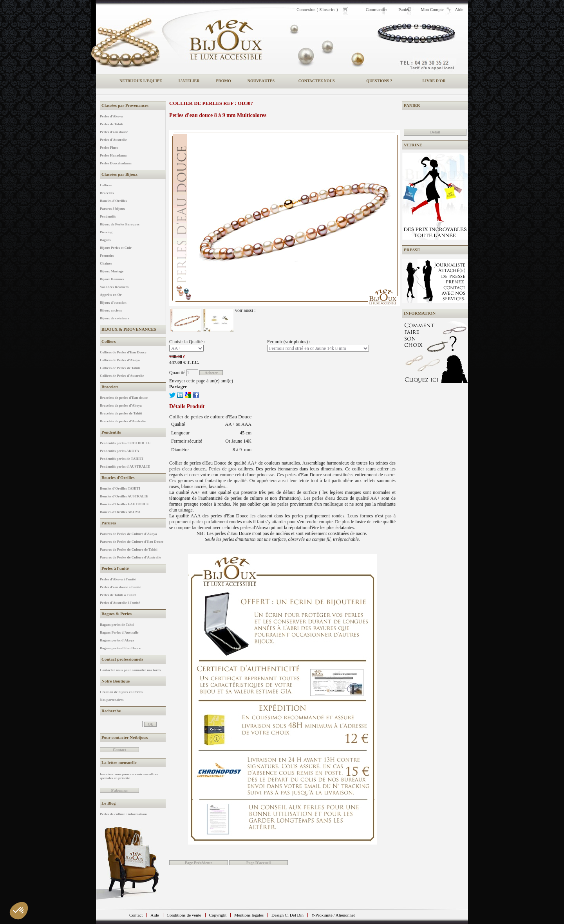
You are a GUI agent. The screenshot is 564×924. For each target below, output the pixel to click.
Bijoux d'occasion (113, 303)
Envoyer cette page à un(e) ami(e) (201, 381)
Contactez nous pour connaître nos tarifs (130, 670)
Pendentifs (108, 216)
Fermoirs (107, 256)
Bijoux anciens (111, 310)
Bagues (105, 240)
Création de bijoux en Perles (121, 692)
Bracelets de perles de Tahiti (121, 413)
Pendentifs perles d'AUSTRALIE (125, 467)
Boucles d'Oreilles (113, 201)
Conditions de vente (184, 915)
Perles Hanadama (113, 155)
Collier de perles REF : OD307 (211, 103)
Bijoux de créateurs (115, 318)
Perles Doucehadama (116, 163)
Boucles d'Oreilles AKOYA (120, 512)
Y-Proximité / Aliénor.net (333, 915)
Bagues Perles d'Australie (119, 632)
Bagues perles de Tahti (117, 625)
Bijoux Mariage (112, 271)
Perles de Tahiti (112, 124)
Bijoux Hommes (112, 279)
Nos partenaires (112, 700)
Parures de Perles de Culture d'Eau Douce (132, 542)
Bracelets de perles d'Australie (123, 421)
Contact (136, 915)
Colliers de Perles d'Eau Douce (123, 352)
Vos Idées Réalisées (114, 287)
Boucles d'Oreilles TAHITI (120, 488)
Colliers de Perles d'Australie (122, 376)
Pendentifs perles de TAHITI (122, 459)
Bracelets (107, 193)
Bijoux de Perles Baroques (120, 224)
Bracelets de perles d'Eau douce (124, 398)
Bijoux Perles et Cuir (116, 248)
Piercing (106, 232)
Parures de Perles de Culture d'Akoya (128, 534)
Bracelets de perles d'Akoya (121, 405)
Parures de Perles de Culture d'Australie (130, 557)
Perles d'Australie (113, 140)
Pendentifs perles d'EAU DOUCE (125, 443)
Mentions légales (249, 915)
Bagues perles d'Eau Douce (120, 648)
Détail (435, 132)
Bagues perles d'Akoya (117, 640)
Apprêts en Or (111, 295)
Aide (155, 915)
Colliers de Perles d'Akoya (120, 360)
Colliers (106, 185)
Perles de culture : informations (124, 814)
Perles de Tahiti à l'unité (118, 595)
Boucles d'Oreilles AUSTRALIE (124, 496)
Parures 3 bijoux (112, 209)
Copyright (218, 915)
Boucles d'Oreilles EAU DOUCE (124, 504)
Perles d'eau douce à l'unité (120, 587)
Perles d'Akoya (111, 116)
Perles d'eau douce (114, 132)
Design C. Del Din (287, 915)
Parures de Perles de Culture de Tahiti (129, 549)
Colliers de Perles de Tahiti (120, 368)
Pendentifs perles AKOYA (119, 451)
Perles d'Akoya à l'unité (118, 579)
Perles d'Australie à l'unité (120, 603)
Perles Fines (109, 148)
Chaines (106, 263)
